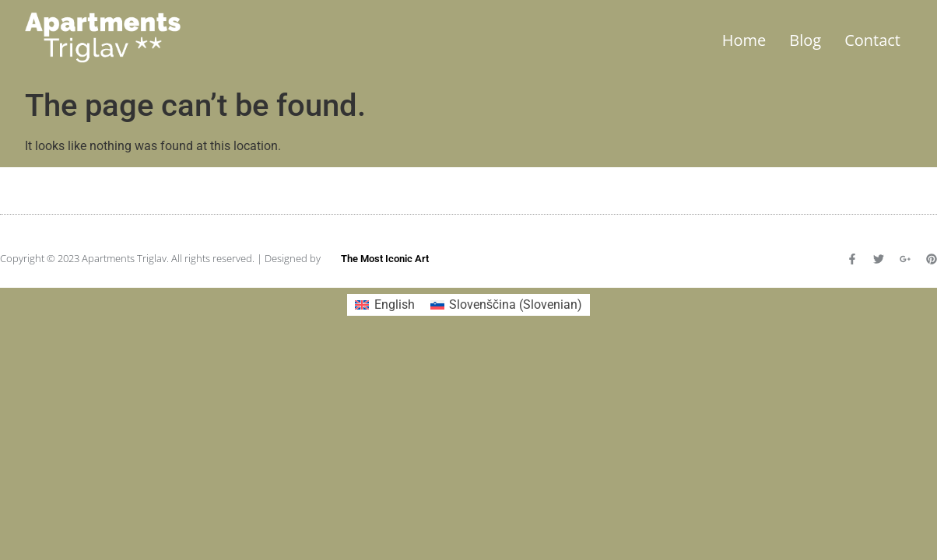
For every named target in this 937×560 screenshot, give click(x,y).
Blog (805, 40)
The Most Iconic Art (385, 259)
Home (744, 40)
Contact (872, 40)
